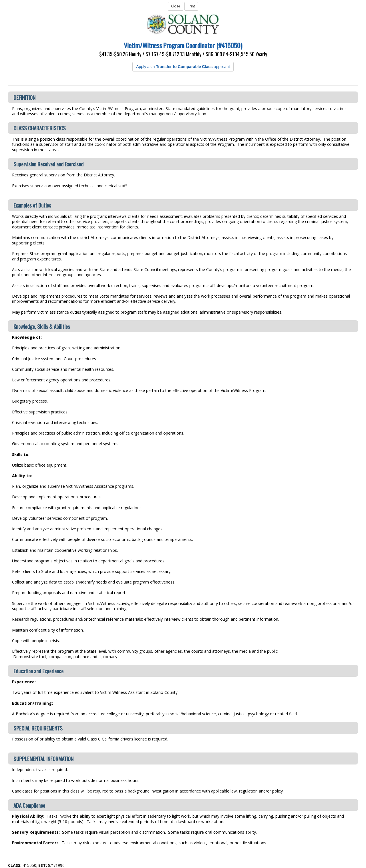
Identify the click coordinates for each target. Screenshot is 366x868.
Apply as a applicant (183, 67)
